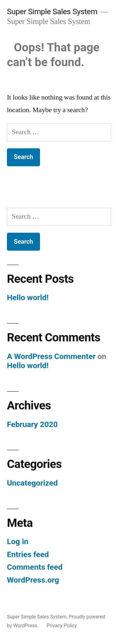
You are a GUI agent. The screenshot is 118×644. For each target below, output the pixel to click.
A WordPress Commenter (51, 356)
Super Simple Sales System (52, 11)
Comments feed (35, 567)
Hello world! (28, 297)
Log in (18, 541)
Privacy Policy (62, 626)
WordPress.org (33, 580)
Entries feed (28, 554)
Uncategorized (32, 483)
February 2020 (32, 424)
